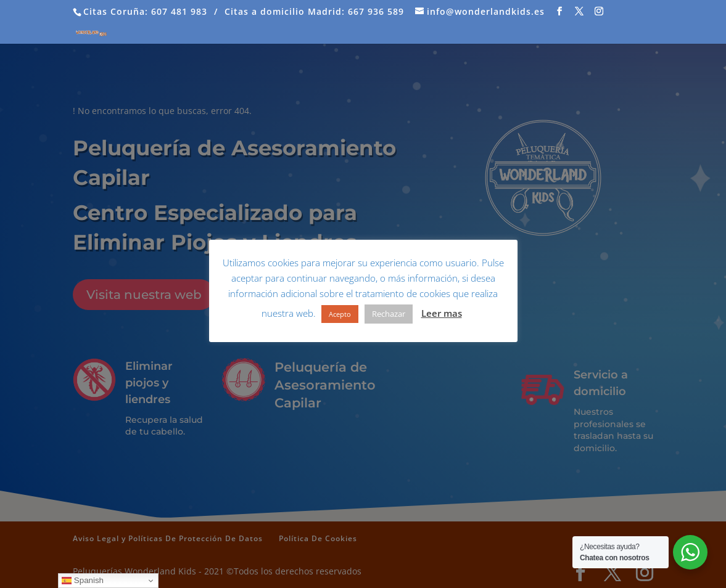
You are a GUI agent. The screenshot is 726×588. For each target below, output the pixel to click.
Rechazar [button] (389, 314)
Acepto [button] (340, 314)
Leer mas (442, 313)
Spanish (83, 581)
